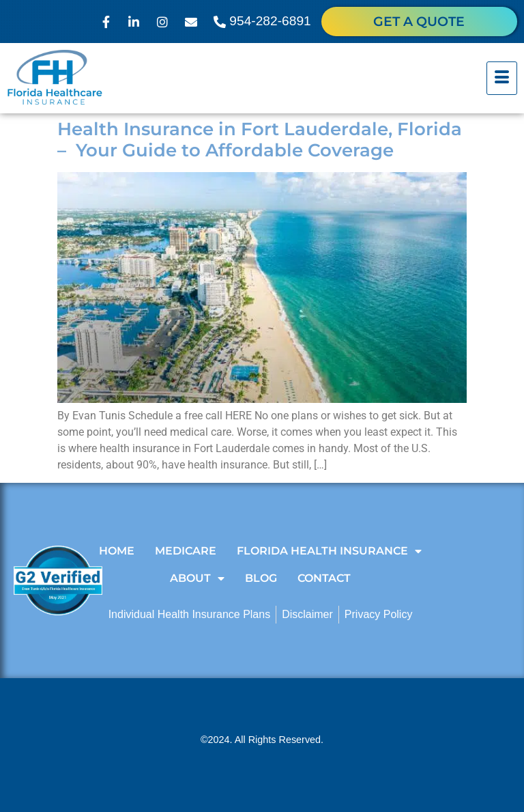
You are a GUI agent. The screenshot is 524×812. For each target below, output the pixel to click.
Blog (261, 578)
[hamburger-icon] (502, 79)
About (197, 578)
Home (117, 551)
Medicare (186, 551)
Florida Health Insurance (329, 551)
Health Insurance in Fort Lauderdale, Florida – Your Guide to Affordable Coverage (260, 140)
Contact (324, 578)
